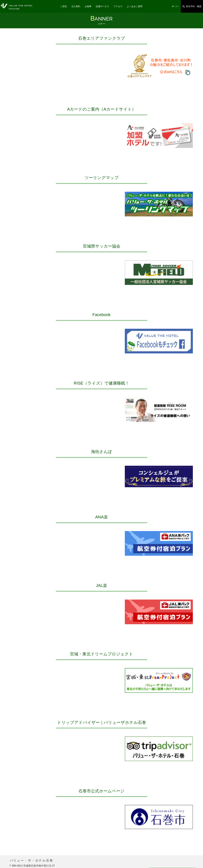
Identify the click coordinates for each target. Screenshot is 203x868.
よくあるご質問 (135, 6)
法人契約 (76, 6)
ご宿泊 (64, 6)
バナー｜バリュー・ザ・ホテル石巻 (17, 6)
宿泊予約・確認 (194, 6)
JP (173, 6)
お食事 (88, 6)
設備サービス (102, 6)
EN (177, 6)
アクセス (118, 6)
